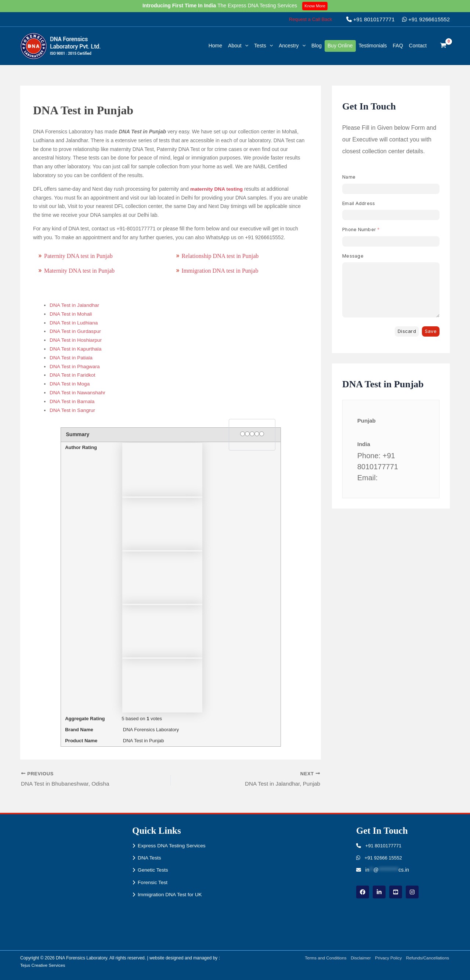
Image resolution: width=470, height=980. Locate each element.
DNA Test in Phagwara (75, 366)
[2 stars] (247, 434)
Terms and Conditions (323, 958)
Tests (263, 46)
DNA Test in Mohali (71, 314)
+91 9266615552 (426, 19)
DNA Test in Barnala (73, 401)
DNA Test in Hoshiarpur (76, 340)
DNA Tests (150, 858)
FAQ (398, 46)
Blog (317, 46)
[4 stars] (257, 434)
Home (215, 46)
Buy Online (340, 46)
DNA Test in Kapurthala (76, 349)
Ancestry (292, 46)
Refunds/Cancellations (428, 958)
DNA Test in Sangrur (73, 410)
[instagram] (412, 892)
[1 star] (243, 434)
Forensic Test (153, 883)
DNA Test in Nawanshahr (78, 392)
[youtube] (396, 892)
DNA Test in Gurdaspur (76, 331)
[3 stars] (252, 434)
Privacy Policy (388, 958)
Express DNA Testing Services (172, 846)
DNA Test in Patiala (72, 358)
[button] (311, 19)
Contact (418, 46)
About (238, 46)
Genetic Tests (153, 870)
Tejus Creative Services (43, 966)
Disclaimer (359, 958)
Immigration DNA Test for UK (171, 895)
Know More (316, 6)
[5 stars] (262, 434)
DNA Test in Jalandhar (75, 305)
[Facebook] (363, 892)
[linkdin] (379, 892)
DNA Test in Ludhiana (74, 323)
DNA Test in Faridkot (73, 375)
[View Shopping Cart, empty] (443, 46)
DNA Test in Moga (70, 384)
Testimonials (373, 46)
